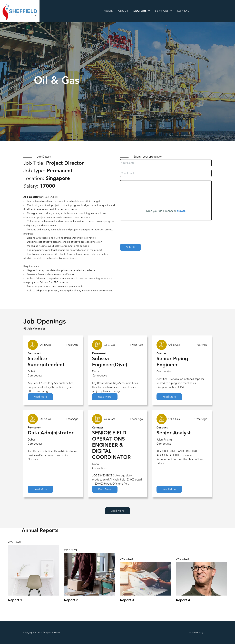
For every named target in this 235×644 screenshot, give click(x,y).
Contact (184, 11)
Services (162, 11)
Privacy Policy (196, 633)
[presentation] (146, 230)
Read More (40, 397)
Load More (118, 511)
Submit (130, 247)
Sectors (140, 11)
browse (181, 211)
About (123, 11)
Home (108, 11)
